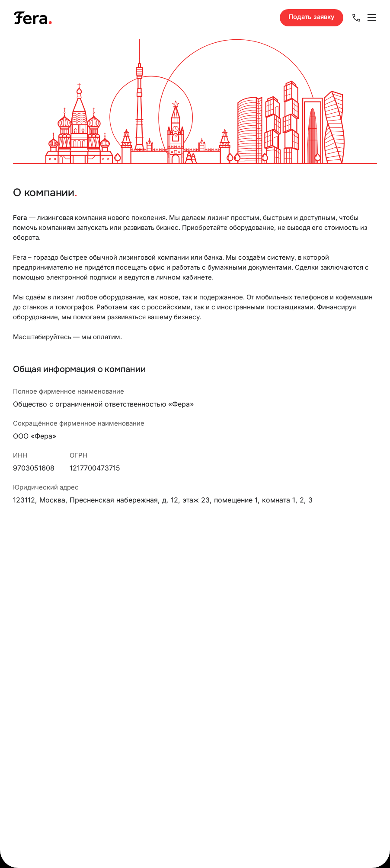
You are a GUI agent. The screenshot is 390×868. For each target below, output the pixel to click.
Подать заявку (312, 17)
